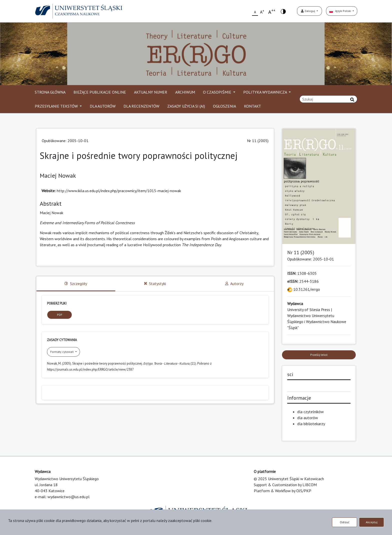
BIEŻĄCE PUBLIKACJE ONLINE (100, 92)
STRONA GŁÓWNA (50, 92)
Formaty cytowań (62, 352)
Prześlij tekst (319, 355)
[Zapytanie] (328, 99)
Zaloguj (308, 11)
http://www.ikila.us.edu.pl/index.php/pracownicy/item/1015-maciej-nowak (119, 191)
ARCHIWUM (185, 92)
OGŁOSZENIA (224, 106)
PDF (60, 315)
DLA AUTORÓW (103, 106)
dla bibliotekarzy (311, 424)
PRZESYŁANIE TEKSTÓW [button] (57, 106)
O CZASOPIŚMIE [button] (218, 92)
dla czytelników (310, 412)
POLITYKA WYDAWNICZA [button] (265, 92)
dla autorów (308, 418)
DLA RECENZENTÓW (141, 106)
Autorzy (234, 284)
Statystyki (155, 284)
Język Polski (340, 11)
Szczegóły (76, 284)
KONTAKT (252, 106)
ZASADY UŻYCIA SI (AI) (186, 106)
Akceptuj (372, 522)
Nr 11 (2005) (258, 141)
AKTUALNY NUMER (151, 92)
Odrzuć (344, 522)
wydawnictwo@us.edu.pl (68, 497)
